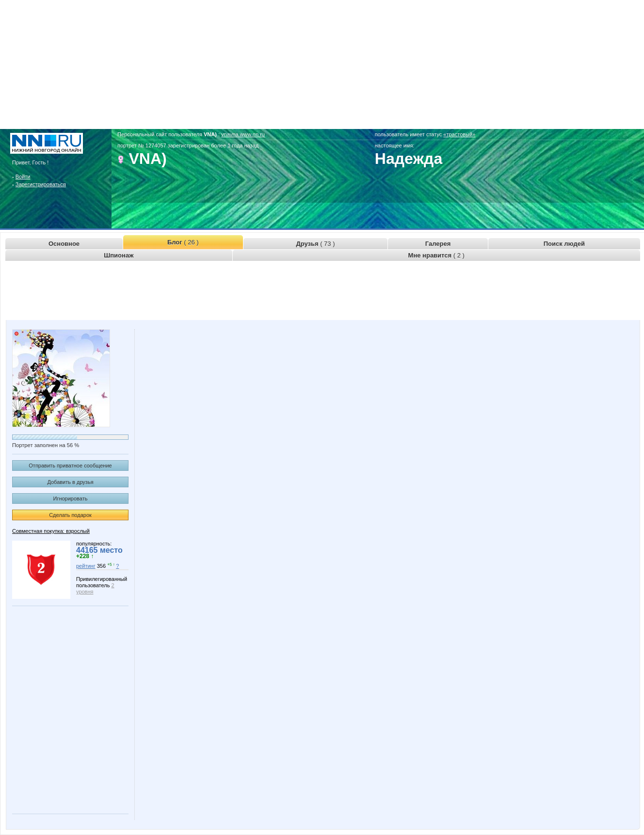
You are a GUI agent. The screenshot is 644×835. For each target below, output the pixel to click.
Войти (23, 177)
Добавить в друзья (70, 482)
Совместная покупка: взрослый (51, 531)
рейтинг (86, 566)
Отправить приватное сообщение (70, 466)
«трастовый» (459, 134)
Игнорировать (71, 498)
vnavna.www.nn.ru (243, 134)
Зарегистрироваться (41, 184)
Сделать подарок (70, 515)
